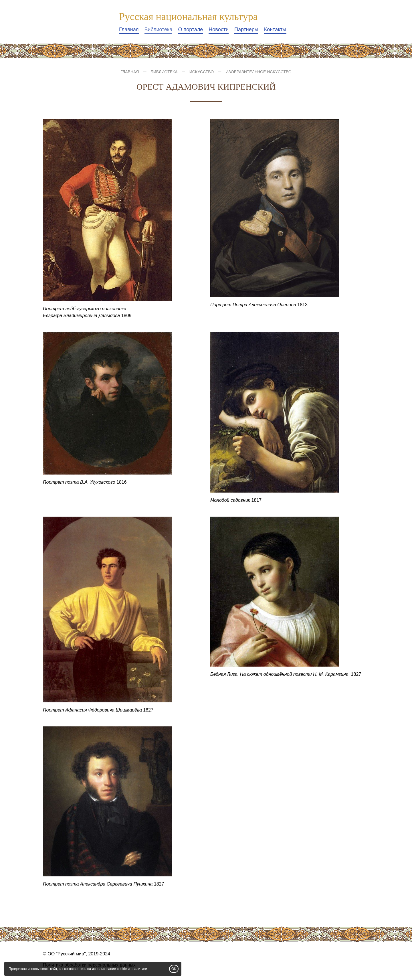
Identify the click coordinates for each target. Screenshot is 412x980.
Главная (129, 29)
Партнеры (246, 29)
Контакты (275, 29)
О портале (190, 29)
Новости (219, 29)
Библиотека (159, 29)
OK (174, 969)
